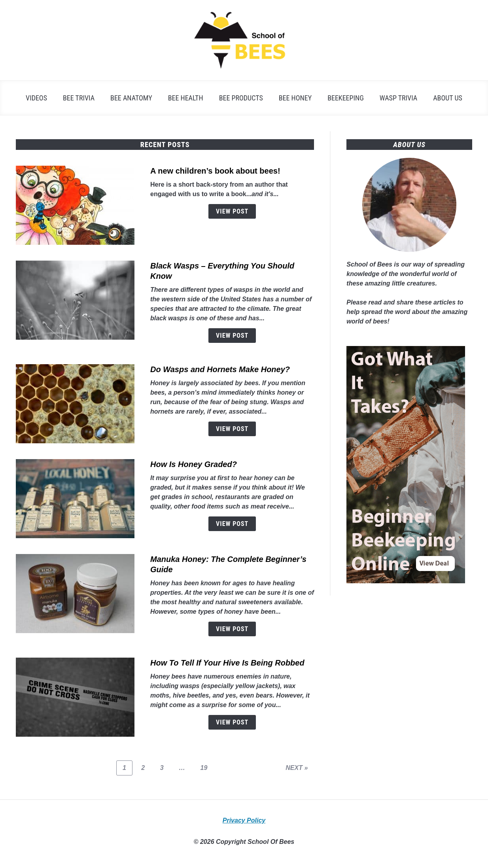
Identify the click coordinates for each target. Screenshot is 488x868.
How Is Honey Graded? (194, 464)
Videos (36, 98)
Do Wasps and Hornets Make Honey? (220, 369)
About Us (448, 98)
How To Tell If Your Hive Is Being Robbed (227, 663)
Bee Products (241, 98)
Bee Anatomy (131, 98)
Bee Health (186, 98)
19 (207, 768)
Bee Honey (295, 98)
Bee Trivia (79, 98)
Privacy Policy (244, 820)
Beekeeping (346, 98)
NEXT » (297, 768)
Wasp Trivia (398, 98)
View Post (232, 211)
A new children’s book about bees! (215, 171)
